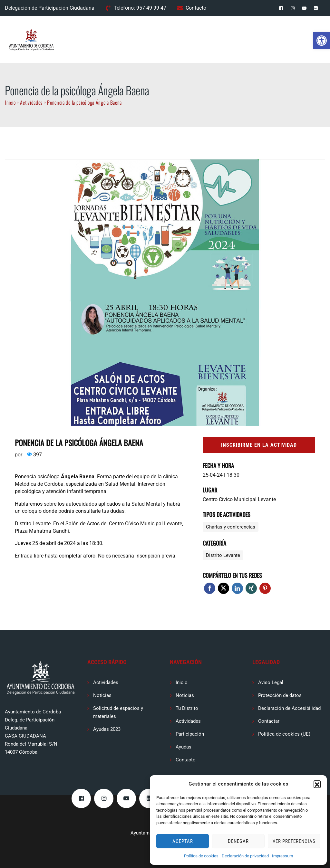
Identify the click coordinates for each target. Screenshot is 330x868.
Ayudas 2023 (107, 729)
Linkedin (237, 588)
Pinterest (265, 588)
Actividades (106, 682)
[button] (322, 41)
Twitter (223, 588)
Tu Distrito (187, 708)
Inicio (182, 682)
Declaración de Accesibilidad (289, 708)
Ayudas (184, 747)
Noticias (102, 695)
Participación (190, 734)
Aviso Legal (271, 682)
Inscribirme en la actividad (259, 445)
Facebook (210, 588)
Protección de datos (280, 695)
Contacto (196, 8)
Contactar (269, 721)
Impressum (282, 856)
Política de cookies (201, 856)
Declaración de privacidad (245, 856)
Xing (251, 588)
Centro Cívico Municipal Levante (239, 499)
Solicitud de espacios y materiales (118, 712)
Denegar (238, 841)
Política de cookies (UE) (284, 734)
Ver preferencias (294, 841)
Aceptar (183, 841)
